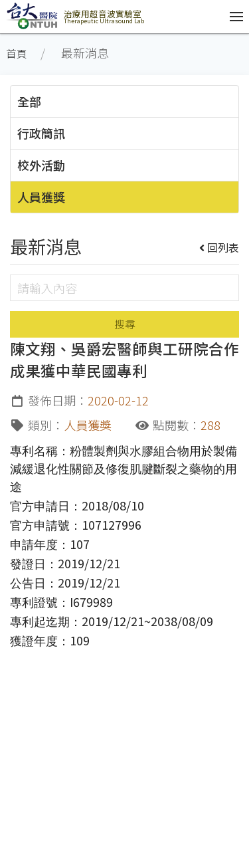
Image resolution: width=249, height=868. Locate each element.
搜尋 (125, 324)
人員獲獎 (41, 197)
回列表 (219, 247)
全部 (29, 101)
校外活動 (41, 165)
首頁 (17, 54)
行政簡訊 (41, 133)
